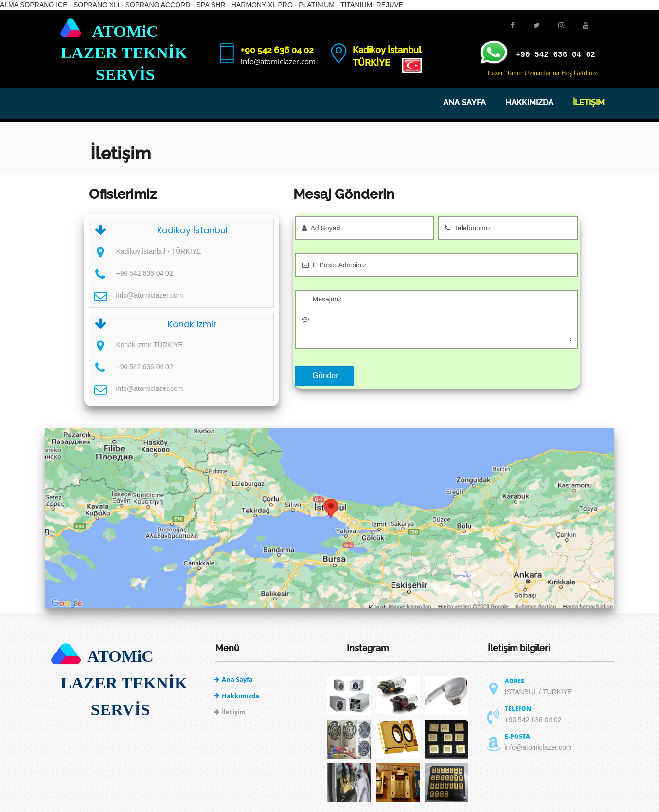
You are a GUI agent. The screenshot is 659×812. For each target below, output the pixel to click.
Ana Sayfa (464, 102)
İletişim (589, 102)
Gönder (325, 376)
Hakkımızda (529, 102)
